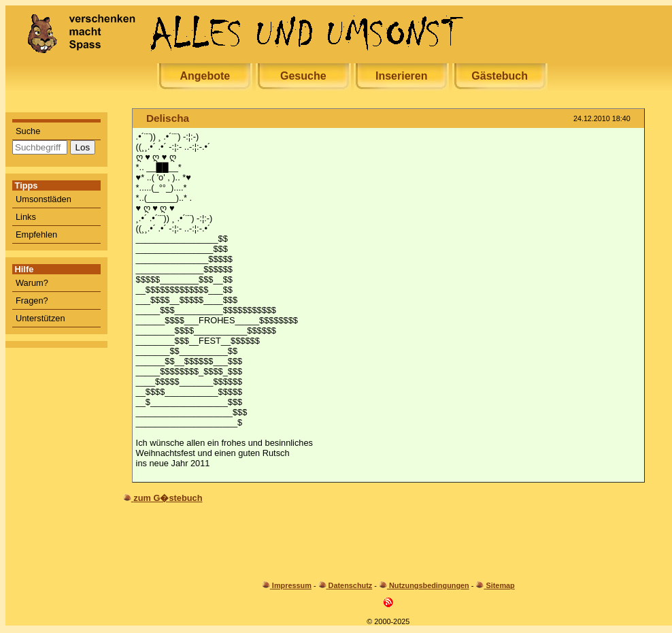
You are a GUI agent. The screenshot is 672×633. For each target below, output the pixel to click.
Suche (28, 131)
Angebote (205, 76)
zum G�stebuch (168, 498)
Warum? (32, 283)
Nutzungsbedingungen (429, 585)
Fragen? (32, 301)
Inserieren (401, 76)
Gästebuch (500, 76)
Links (26, 217)
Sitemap (500, 585)
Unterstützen (40, 318)
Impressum (292, 585)
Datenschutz (351, 585)
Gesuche (303, 76)
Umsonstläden (44, 199)
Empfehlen (36, 234)
